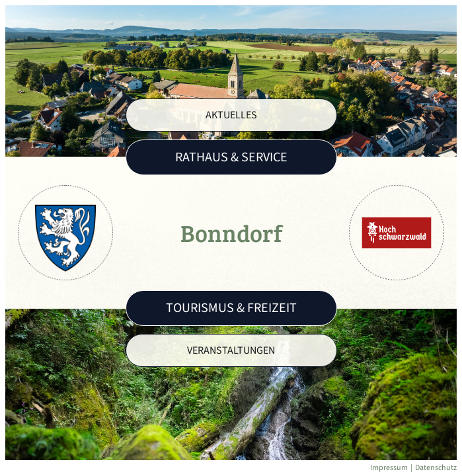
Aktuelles (231, 115)
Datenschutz (436, 468)
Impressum (389, 468)
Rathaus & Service (231, 157)
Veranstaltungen (231, 350)
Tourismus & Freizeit (231, 308)
